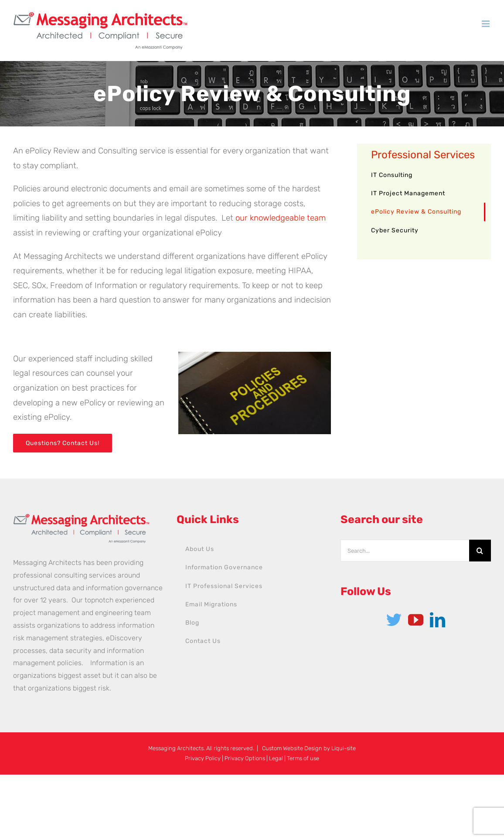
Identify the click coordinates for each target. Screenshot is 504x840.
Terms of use (303, 758)
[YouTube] (416, 620)
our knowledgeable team (281, 218)
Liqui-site (344, 748)
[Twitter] (394, 620)
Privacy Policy (203, 758)
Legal (276, 758)
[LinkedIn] (438, 620)
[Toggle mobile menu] (486, 24)
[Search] (480, 551)
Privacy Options (245, 758)
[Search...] (405, 551)
